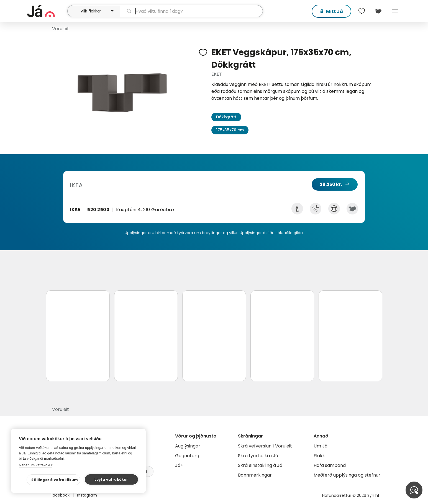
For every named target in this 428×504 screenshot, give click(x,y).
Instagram (87, 495)
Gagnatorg (187, 456)
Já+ (179, 465)
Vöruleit (61, 29)
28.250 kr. (331, 184)
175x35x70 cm (230, 130)
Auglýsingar (188, 446)
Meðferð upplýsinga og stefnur (347, 475)
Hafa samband (330, 465)
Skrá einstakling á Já (260, 465)
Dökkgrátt (226, 117)
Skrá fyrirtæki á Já (258, 456)
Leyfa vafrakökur (111, 479)
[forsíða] (47, 11)
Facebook (61, 495)
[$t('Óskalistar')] (362, 11)
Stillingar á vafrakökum (55, 480)
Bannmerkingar (255, 475)
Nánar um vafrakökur (36, 465)
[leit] (191, 11)
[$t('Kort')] (378, 11)
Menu (395, 11)
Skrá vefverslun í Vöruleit (265, 446)
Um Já (321, 446)
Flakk (319, 456)
